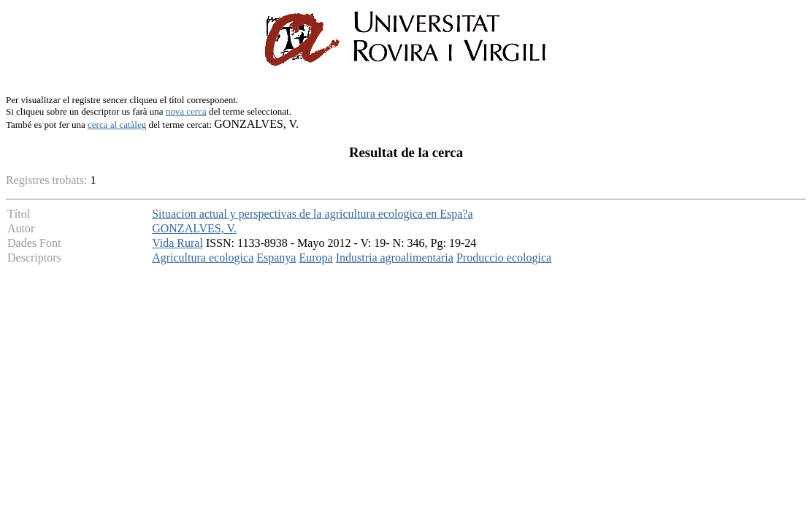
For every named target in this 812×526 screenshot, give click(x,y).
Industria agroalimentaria (395, 258)
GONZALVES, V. (194, 228)
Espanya (276, 258)
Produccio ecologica (504, 258)
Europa (315, 258)
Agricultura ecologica (203, 258)
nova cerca (186, 111)
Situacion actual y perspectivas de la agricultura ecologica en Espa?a (312, 214)
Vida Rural (177, 243)
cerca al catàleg (117, 125)
